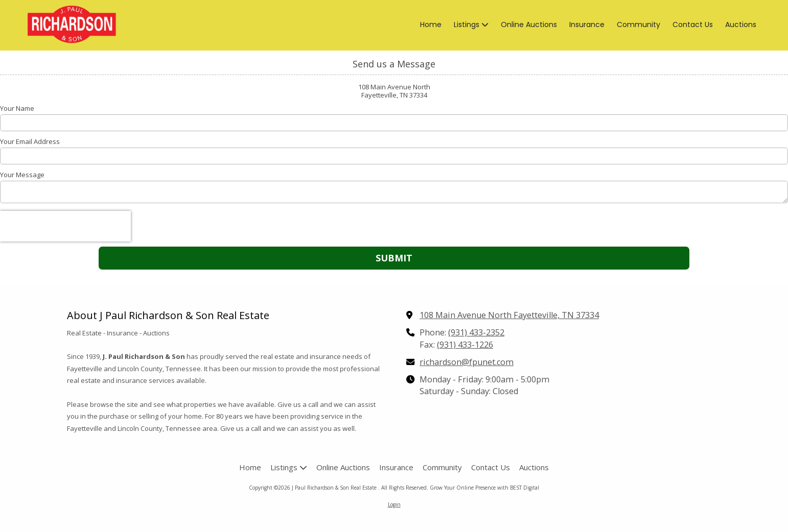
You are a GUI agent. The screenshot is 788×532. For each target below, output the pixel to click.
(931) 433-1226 (465, 345)
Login (394, 504)
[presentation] (65, 226)
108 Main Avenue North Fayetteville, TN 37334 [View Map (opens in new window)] (509, 315)
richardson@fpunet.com (467, 362)
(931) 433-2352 (476, 332)
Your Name (17, 108)
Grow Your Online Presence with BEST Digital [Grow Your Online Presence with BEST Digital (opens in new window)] (484, 488)
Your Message (22, 175)
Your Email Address (30, 141)
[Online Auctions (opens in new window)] (529, 25)
